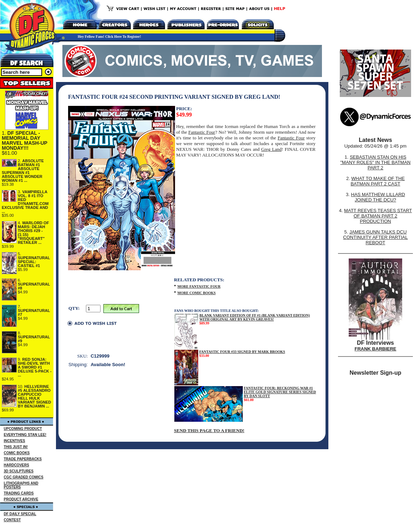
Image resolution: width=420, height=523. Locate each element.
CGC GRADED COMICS (24, 477)
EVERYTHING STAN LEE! (25, 435)
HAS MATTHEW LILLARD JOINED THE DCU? (378, 197)
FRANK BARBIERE (376, 349)
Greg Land (272, 149)
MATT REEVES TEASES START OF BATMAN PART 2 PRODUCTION (378, 216)
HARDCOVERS (17, 465)
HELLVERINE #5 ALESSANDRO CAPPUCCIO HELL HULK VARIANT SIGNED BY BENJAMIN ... (34, 396)
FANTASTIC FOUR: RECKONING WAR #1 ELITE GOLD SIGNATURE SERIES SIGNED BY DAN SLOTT (280, 392)
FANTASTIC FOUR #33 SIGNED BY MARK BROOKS (242, 352)
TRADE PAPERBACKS (23, 459)
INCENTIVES (15, 441)
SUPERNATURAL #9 (34, 339)
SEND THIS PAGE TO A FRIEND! (209, 430)
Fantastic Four (202, 132)
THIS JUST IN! (16, 447)
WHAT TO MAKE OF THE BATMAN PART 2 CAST (378, 181)
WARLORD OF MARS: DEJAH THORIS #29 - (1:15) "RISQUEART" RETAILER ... (33, 233)
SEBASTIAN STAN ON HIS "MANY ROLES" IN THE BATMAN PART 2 (375, 162)
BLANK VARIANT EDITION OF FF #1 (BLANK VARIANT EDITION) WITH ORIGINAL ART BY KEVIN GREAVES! (255, 317)
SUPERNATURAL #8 (34, 286)
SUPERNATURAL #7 (34, 312)
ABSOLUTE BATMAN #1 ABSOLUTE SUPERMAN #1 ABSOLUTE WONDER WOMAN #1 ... (23, 171)
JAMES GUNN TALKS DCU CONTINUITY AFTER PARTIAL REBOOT (375, 237)
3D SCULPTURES (19, 471)
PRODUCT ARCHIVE (21, 499)
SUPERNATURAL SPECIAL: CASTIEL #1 (34, 262)
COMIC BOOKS (17, 453)
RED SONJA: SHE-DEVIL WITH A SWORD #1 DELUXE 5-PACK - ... (35, 367)
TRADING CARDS (19, 493)
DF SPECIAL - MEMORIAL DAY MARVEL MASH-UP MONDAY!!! (25, 140)
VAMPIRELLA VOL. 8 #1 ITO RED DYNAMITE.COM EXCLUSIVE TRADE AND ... (25, 202)
